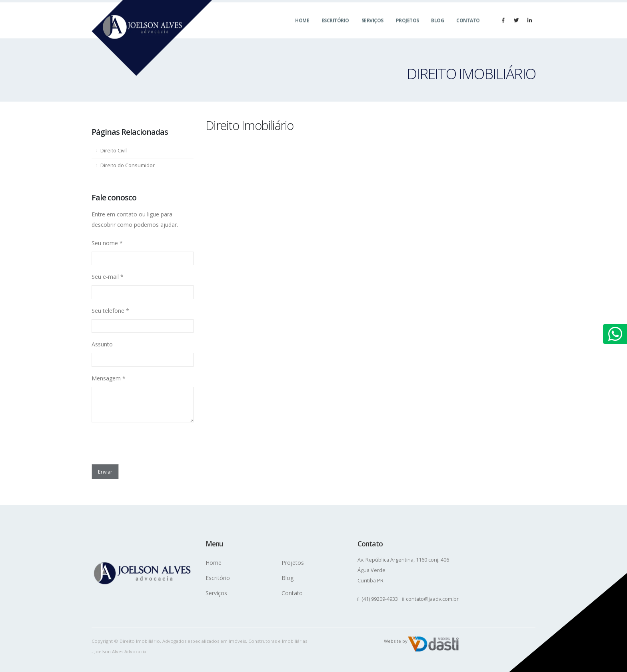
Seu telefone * (110, 311)
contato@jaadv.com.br (432, 599)
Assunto (102, 344)
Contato (468, 28)
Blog (437, 28)
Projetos (407, 28)
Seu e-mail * (108, 277)
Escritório (335, 28)
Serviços (372, 28)
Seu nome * (107, 243)
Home (302, 28)
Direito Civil (114, 151)
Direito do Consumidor (128, 165)
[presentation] (138, 441)
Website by (396, 641)
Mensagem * (109, 378)
